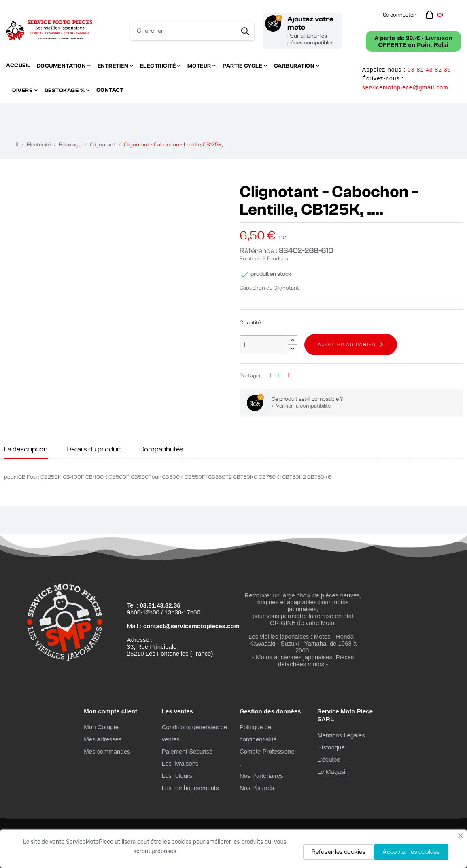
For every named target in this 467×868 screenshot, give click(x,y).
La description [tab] (26, 449)
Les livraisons (180, 763)
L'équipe (329, 759)
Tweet (280, 376)
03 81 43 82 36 (429, 70)
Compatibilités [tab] (161, 449)
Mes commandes (107, 751)
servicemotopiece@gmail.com (405, 87)
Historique (331, 747)
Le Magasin (333, 772)
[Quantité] (264, 345)
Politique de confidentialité (258, 733)
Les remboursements (190, 788)
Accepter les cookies (411, 852)
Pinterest (289, 376)
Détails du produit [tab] (93, 449)
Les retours (177, 776)
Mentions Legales (341, 735)
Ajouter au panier (347, 345)
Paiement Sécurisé (187, 751)
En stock (250, 259)
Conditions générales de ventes (195, 733)
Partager (270, 376)
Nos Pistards (257, 788)
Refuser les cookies (339, 852)
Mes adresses (103, 739)
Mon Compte (101, 727)
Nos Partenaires (261, 776)
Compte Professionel (268, 751)
